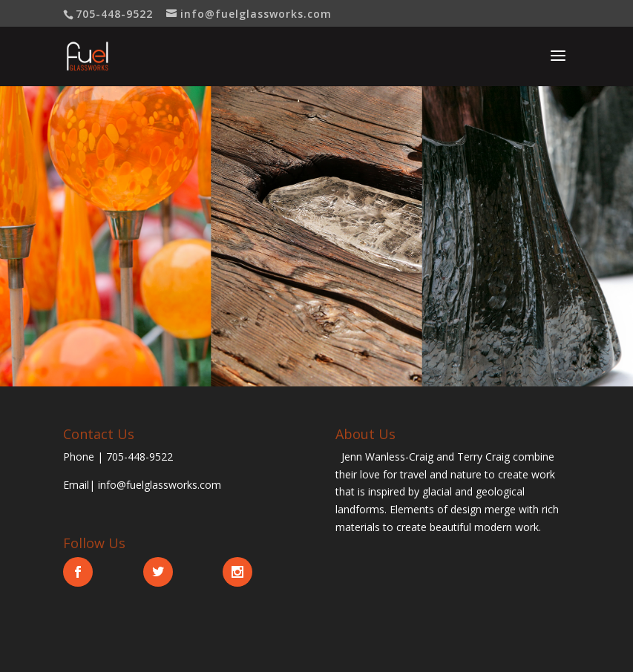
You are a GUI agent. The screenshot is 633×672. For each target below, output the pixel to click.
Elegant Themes (291, 651)
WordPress (396, 651)
